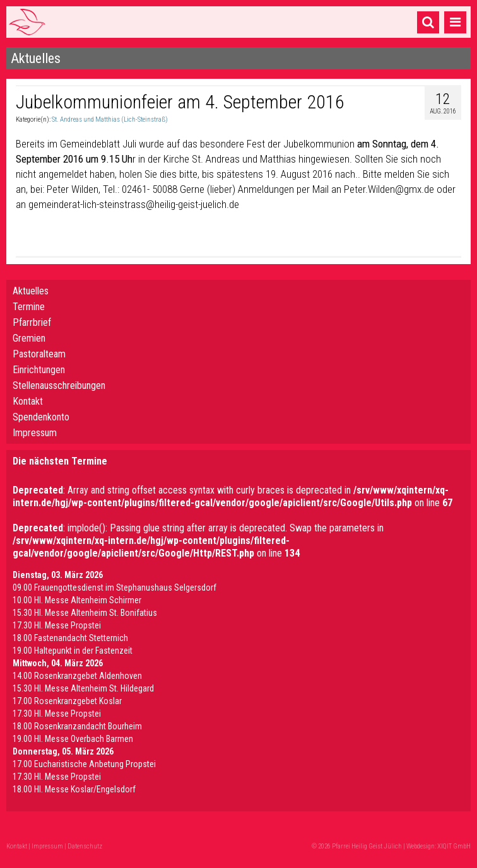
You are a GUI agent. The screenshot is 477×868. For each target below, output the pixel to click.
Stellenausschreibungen (59, 385)
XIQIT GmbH (454, 846)
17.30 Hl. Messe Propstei (57, 625)
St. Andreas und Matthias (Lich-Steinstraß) (110, 119)
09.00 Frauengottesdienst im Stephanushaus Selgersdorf (115, 587)
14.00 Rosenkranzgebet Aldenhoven (77, 676)
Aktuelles (31, 291)
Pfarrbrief (32, 322)
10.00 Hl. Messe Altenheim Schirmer (77, 600)
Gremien (29, 338)
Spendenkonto (41, 417)
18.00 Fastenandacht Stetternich (70, 638)
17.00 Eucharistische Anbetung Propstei (84, 764)
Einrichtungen (39, 370)
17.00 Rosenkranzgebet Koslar (67, 701)
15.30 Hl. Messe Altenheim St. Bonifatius (85, 613)
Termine (29, 307)
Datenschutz (85, 846)
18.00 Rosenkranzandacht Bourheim (77, 726)
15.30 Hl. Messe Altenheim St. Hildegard (83, 688)
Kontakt (28, 401)
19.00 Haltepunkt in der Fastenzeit (73, 651)
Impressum (35, 433)
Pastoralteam (39, 354)
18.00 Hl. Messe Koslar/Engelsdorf (74, 789)
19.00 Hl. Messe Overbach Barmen (73, 739)
